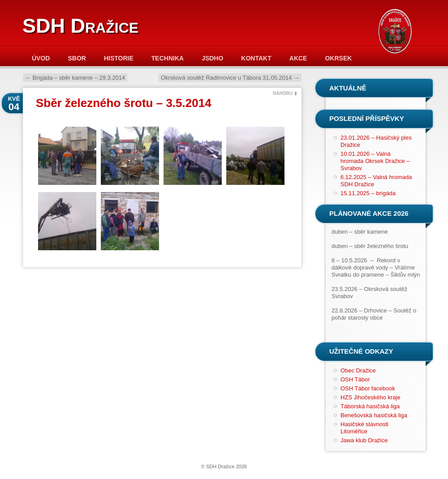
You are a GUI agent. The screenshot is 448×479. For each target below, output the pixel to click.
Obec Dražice (358, 370)
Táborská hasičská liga (370, 406)
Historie (119, 58)
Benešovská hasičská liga (374, 415)
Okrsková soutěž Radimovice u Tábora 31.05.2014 (230, 78)
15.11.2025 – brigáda (368, 193)
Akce (298, 58)
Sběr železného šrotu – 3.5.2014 (124, 103)
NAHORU (283, 93)
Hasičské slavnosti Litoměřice (364, 428)
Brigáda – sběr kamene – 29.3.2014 (75, 78)
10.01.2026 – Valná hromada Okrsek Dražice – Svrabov (375, 161)
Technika (168, 58)
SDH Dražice (80, 26)
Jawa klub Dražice (364, 440)
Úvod (41, 58)
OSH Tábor (355, 379)
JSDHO (212, 58)
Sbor (77, 58)
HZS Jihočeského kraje (370, 397)
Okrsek (338, 58)
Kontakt (256, 58)
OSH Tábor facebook (368, 388)
